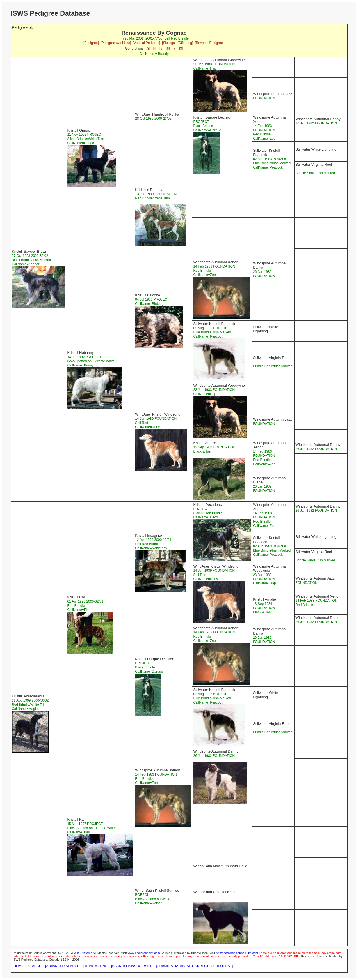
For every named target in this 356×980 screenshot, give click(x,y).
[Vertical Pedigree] (146, 43)
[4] (155, 49)
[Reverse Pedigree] (209, 43)
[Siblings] (169, 43)
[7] (174, 49)
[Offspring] (185, 43)
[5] (161, 49)
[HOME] (19, 966)
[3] (148, 49)
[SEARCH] (34, 966)
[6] (168, 49)
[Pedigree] (91, 43)
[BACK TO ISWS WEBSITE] (132, 966)
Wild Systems (83, 953)
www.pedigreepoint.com (144, 953)
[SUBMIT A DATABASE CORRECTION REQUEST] (195, 966)
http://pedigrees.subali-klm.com (237, 953)
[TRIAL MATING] (96, 966)
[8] (181, 49)
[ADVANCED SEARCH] (63, 966)
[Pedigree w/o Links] (116, 43)
